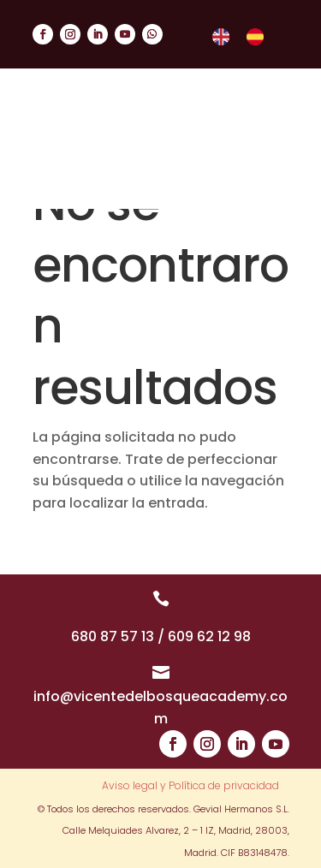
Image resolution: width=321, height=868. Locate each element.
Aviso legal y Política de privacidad (190, 786)
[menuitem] (221, 37)
